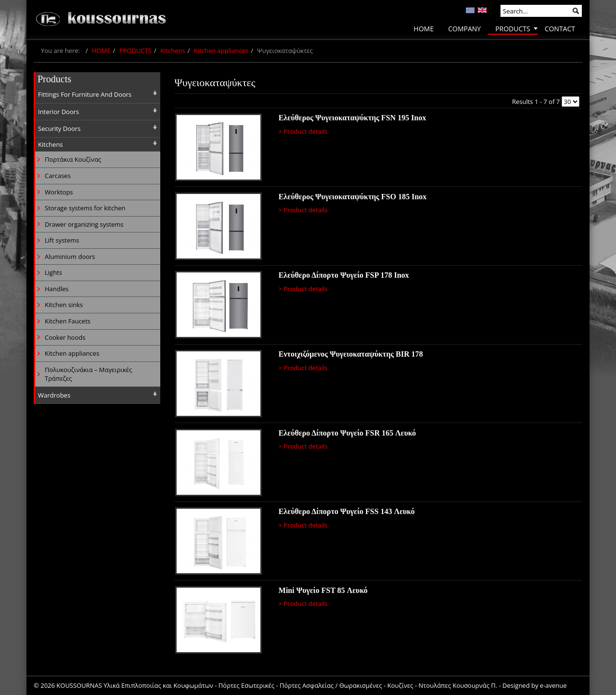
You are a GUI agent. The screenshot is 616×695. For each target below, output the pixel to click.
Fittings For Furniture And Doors (85, 94)
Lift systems (62, 240)
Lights (53, 272)
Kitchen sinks (64, 305)
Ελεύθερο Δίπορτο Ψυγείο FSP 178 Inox (344, 275)
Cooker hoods (65, 337)
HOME (101, 51)
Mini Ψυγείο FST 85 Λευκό (323, 590)
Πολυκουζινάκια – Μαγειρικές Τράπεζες (88, 374)
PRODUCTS (135, 51)
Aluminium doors (70, 257)
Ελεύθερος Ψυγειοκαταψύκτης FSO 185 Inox (353, 197)
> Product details (303, 131)
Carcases (58, 176)
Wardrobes (54, 395)
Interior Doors (58, 112)
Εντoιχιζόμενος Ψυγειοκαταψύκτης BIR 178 (351, 354)
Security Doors (59, 129)
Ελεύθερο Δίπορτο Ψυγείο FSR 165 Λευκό (347, 433)
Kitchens (173, 51)
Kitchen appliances (221, 51)
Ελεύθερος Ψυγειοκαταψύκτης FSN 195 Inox (353, 118)
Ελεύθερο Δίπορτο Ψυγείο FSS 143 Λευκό (347, 511)
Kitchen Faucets (68, 321)
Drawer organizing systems (84, 224)
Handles (57, 289)
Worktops (59, 192)
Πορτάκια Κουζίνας (73, 159)
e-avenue (553, 685)
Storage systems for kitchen (85, 208)
